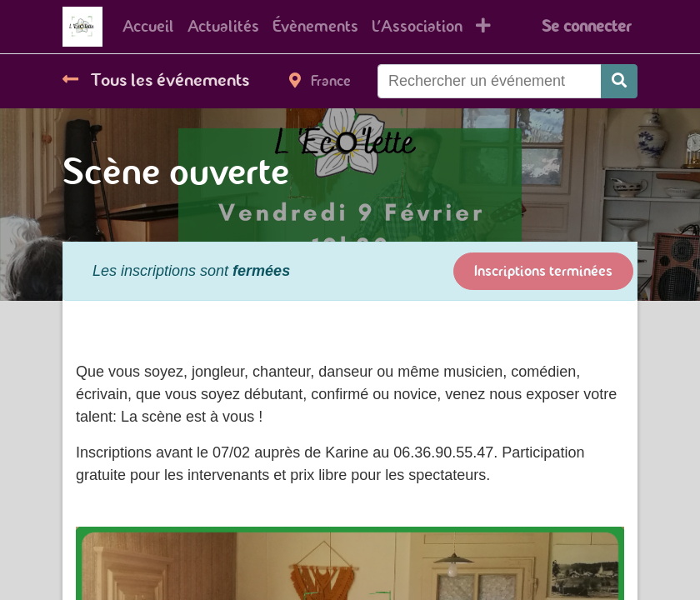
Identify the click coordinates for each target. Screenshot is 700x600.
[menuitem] (148, 27)
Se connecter (586, 26)
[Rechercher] (619, 81)
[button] (483, 27)
